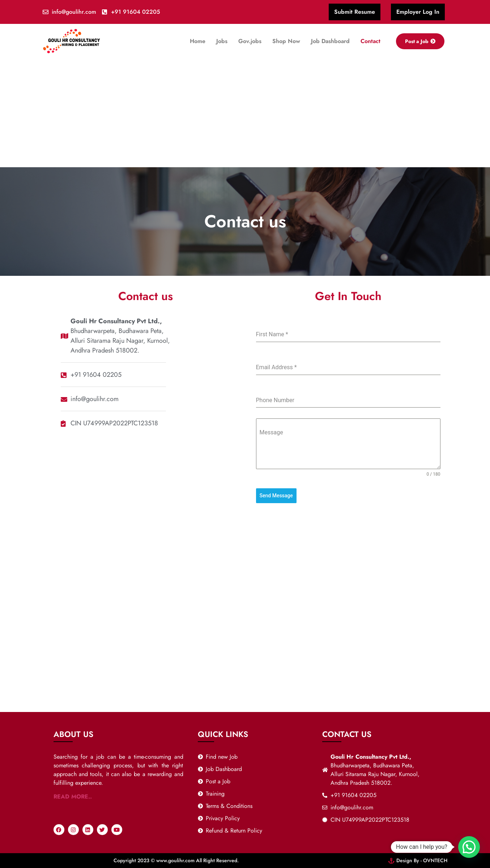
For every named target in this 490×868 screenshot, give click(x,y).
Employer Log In (418, 12)
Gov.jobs (250, 41)
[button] (469, 847)
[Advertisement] (245, 113)
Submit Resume (355, 12)
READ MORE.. (73, 797)
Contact (370, 41)
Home (198, 41)
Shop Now (286, 41)
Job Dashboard (330, 41)
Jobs (222, 41)
